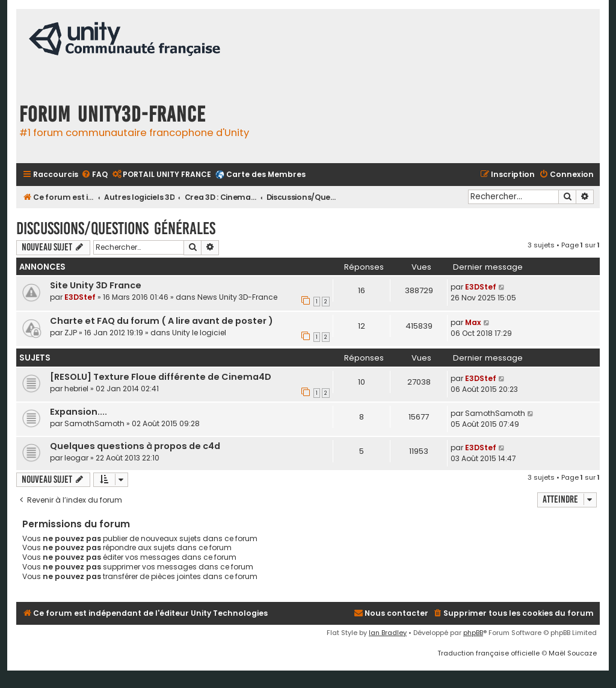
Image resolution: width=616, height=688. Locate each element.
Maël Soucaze (573, 653)
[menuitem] (94, 175)
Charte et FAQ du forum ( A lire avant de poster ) (162, 321)
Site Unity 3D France (96, 285)
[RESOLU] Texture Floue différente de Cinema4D (161, 377)
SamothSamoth (94, 423)
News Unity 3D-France (237, 297)
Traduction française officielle (488, 653)
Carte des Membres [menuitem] (266, 174)
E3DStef (80, 297)
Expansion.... (79, 412)
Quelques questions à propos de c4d (135, 446)
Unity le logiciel (199, 333)
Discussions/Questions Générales (116, 228)
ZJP (71, 333)
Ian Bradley (388, 633)
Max (473, 322)
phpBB (473, 633)
